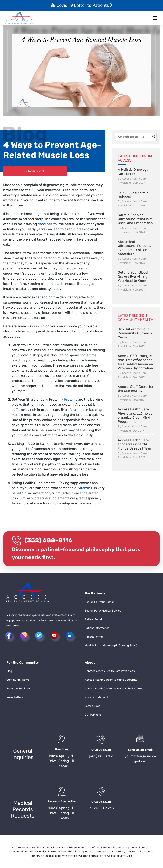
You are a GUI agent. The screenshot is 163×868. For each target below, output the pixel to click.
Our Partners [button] (93, 715)
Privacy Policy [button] (38, 852)
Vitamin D (86, 488)
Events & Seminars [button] (18, 688)
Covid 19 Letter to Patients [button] (82, 5)
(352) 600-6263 (101, 808)
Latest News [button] (93, 706)
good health (47, 224)
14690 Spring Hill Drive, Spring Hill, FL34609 (62, 761)
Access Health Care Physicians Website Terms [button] (114, 688)
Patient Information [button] (97, 628)
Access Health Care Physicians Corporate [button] (111, 680)
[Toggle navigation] (155, 18)
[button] (19, 18)
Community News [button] (18, 680)
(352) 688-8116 (48, 540)
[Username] (136, 137)
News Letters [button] (15, 697)
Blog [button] (9, 671)
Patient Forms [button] (94, 637)
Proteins (71, 399)
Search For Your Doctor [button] (99, 602)
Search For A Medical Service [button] (103, 611)
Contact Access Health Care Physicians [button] (110, 671)
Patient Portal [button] (93, 619)
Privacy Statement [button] (96, 697)
